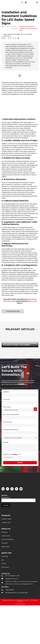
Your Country (7, 407)
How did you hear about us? (11, 430)
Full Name (6, 392)
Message (6, 442)
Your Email (6, 399)
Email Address (6, 497)
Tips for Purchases (26, 34)
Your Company (7, 422)
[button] (22, 2)
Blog (5, 34)
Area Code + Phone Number (11, 414)
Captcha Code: (12, 454)
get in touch (33, 301)
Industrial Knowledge (13, 34)
